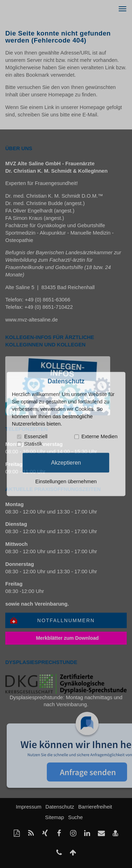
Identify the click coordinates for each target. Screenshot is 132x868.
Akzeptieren (66, 462)
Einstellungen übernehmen (66, 482)
